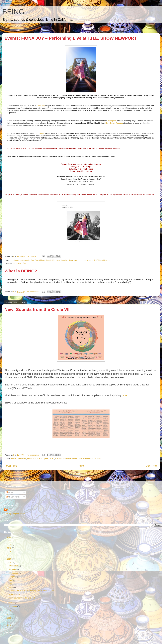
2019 (9, 548)
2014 (9, 611)
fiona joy (64, 260)
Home (82, 466)
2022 (9, 537)
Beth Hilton (22, 459)
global (46, 459)
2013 (9, 614)
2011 (9, 621)
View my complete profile (15, 513)
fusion (40, 459)
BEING (13, 12)
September (14, 573)
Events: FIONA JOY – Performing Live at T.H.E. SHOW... (32, 591)
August (13, 577)
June (12, 584)
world (99, 459)
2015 (9, 563)
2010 (9, 625)
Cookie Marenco (53, 260)
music (52, 459)
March (12, 602)
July (11, 580)
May (11, 588)
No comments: (33, 256)
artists (14, 459)
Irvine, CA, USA (19, 263)
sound (83, 260)
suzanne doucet (89, 459)
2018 (9, 552)
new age (59, 459)
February (13, 606)
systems (90, 260)
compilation (32, 459)
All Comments (13, 497)
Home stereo (74, 260)
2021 (9, 541)
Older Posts (152, 466)
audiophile (112, 121)
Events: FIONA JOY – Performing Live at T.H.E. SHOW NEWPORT (71, 38)
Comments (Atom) (87, 473)
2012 (9, 618)
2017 (9, 555)
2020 (9, 544)
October (13, 569)
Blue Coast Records (114, 123)
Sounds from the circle (73, 459)
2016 (9, 559)
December (14, 566)
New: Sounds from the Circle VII (37, 309)
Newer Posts (11, 466)
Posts (9, 492)
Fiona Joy (41, 106)
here (124, 395)
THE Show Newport (102, 260)
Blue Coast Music (38, 260)
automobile (25, 260)
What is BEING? (21, 271)
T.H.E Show (39, 133)
